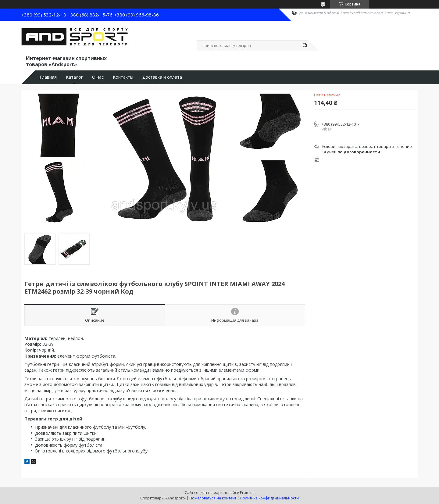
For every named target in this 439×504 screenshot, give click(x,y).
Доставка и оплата (162, 77)
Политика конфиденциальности (269, 498)
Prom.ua (247, 493)
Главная (48, 77)
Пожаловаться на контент (213, 498)
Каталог (74, 77)
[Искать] (305, 46)
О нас (98, 77)
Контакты (123, 77)
